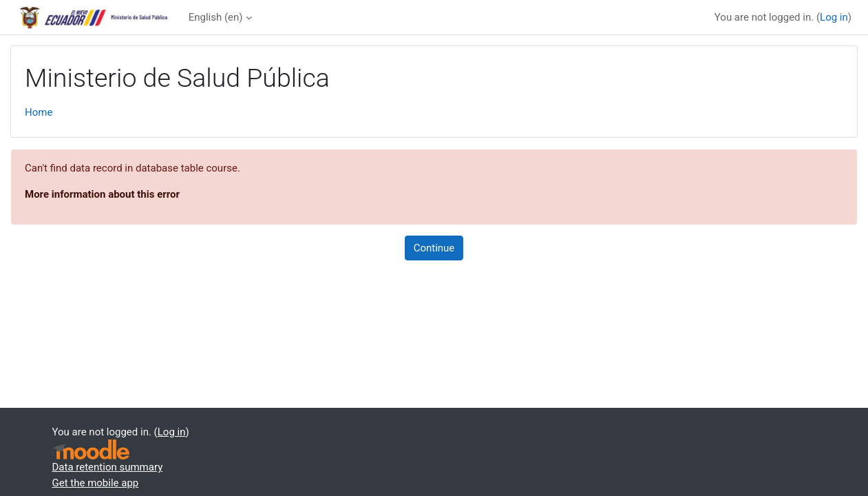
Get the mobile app (96, 483)
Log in (834, 17)
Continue (434, 248)
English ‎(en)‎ (216, 17)
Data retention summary (108, 467)
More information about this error (102, 194)
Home (39, 112)
